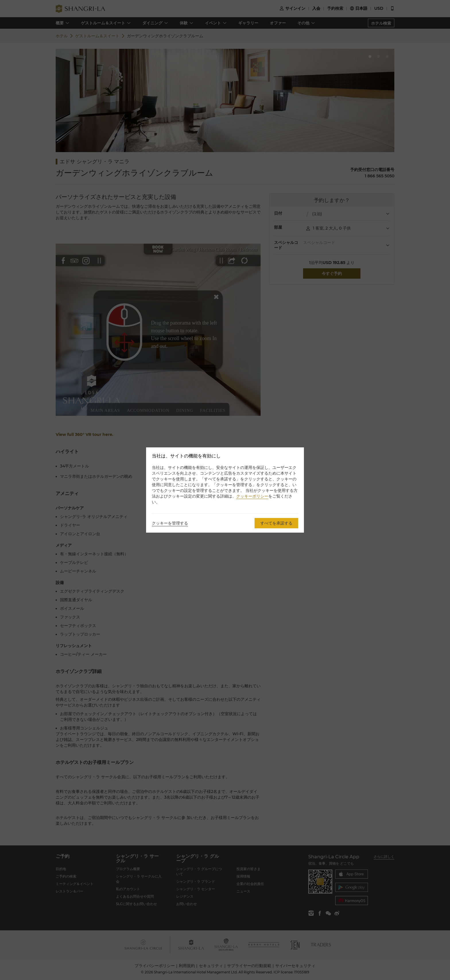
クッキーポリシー (252, 496)
